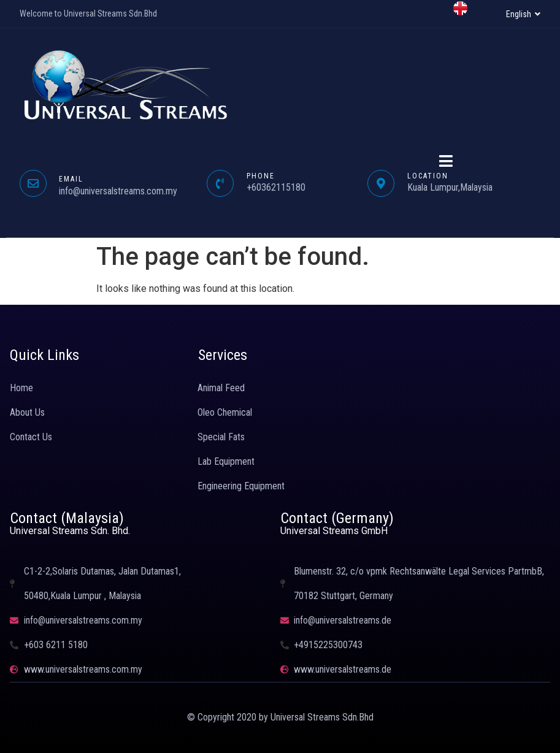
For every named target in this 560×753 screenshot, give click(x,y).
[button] (523, 14)
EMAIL (71, 179)
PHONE (261, 176)
